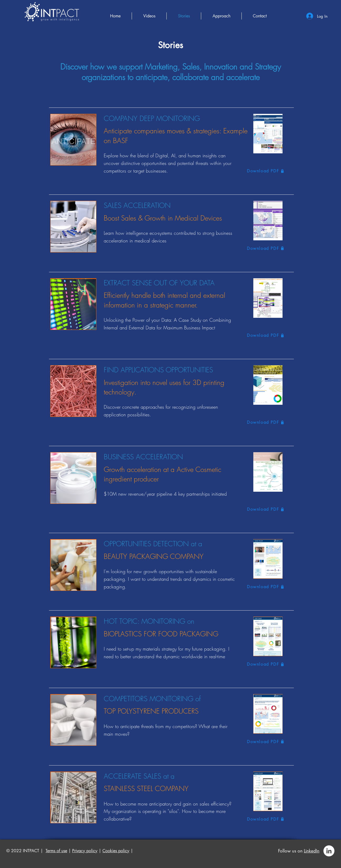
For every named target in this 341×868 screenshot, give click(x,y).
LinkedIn (312, 851)
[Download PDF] (268, 171)
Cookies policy (116, 851)
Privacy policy (85, 851)
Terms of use (56, 851)
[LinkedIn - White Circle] (329, 851)
